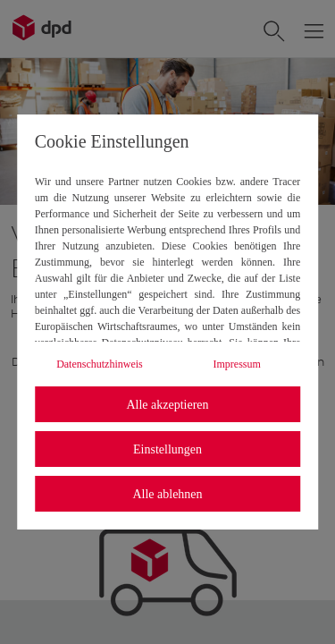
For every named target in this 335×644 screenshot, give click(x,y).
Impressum (237, 364)
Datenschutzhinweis (100, 364)
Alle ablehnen (167, 494)
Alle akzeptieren (167, 405)
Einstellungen (167, 449)
